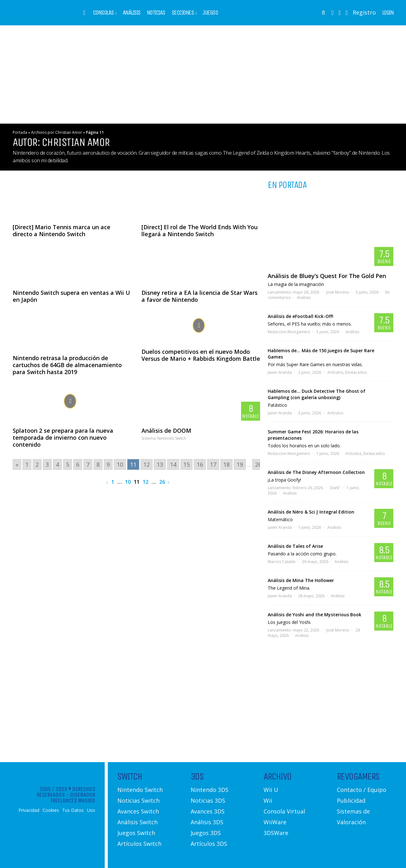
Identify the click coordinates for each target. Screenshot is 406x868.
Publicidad (351, 800)
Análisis (132, 13)
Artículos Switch (139, 844)
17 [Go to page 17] (213, 464)
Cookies (51, 810)
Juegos (210, 13)
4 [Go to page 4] (57, 464)
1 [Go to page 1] (27, 464)
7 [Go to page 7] (88, 464)
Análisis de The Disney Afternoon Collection (316, 472)
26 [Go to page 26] (258, 464)
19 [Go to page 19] (240, 464)
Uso (91, 810)
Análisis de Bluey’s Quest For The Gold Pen (327, 276)
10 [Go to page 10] (120, 464)
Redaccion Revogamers (289, 332)
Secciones (183, 13)
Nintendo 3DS (210, 790)
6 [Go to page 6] (78, 464)
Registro (364, 12)
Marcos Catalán (282, 562)
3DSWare (276, 833)
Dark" (335, 488)
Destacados (356, 372)
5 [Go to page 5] (68, 464)
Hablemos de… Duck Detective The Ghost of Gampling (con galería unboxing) (317, 394)
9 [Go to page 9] (108, 464)
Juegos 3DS (206, 833)
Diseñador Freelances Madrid (73, 798)
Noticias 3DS (208, 800)
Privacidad (29, 810)
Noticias (156, 13)
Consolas (103, 13)
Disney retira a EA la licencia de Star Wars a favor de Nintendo (200, 296)
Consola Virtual (284, 811)
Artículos (335, 372)
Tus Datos (73, 810)
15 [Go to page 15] (187, 464)
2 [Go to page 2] (37, 464)
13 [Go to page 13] (160, 464)
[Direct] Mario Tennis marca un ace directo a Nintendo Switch (62, 230)
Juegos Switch (136, 833)
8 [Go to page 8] (98, 464)
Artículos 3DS (209, 844)
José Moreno (338, 292)
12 (146, 482)
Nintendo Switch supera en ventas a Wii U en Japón (71, 296)
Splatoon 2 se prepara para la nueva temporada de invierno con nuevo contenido (63, 437)
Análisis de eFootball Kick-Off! (301, 316)
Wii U (271, 790)
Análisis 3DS (207, 822)
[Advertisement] (203, 74)
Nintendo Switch (172, 438)
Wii (268, 800)
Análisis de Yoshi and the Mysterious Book (314, 615)
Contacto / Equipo (362, 790)
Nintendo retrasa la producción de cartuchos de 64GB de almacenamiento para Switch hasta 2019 (67, 365)
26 (162, 482)
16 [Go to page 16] (200, 464)
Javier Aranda (280, 372)
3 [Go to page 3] (47, 464)
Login (388, 13)
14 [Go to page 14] (173, 464)
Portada (20, 132)
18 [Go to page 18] (226, 464)
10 (128, 482)
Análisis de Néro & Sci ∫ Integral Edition (311, 512)
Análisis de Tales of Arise (295, 546)
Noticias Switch (138, 800)
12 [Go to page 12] (147, 464)
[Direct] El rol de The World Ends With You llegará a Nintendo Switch (200, 230)
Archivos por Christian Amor (57, 132)
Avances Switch (138, 811)
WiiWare (275, 822)
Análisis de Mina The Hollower (301, 580)
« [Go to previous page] (17, 464)
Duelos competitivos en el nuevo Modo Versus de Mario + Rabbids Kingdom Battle (201, 355)
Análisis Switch (138, 822)
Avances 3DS (208, 811)
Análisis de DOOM (166, 431)
